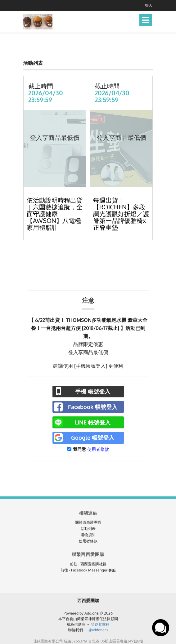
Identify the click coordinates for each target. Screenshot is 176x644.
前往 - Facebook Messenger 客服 (88, 570)
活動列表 (88, 529)
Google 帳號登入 (93, 437)
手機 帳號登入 (93, 391)
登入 (149, 5)
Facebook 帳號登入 (93, 407)
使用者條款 (98, 449)
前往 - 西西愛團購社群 (88, 564)
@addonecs (98, 630)
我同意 (79, 449)
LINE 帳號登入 (93, 422)
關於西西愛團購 (88, 522)
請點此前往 (100, 624)
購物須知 (88, 535)
